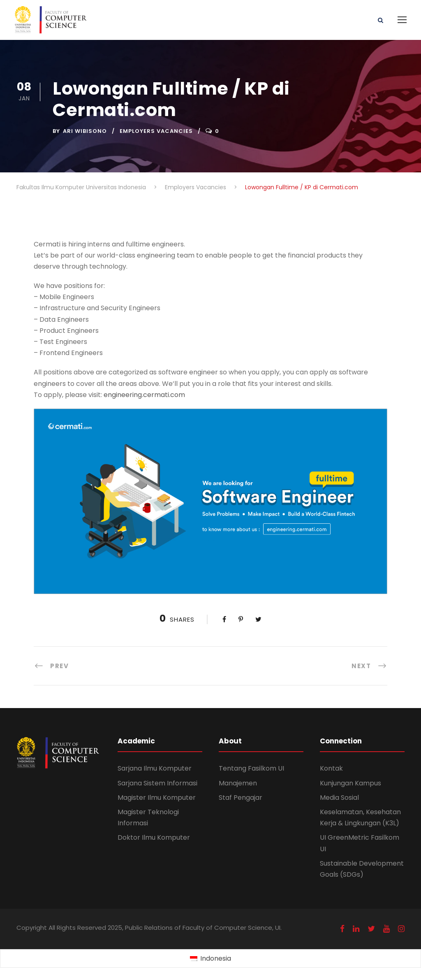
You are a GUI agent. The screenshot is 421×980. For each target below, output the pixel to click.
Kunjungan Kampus (350, 783)
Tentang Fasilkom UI (251, 768)
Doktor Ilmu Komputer (154, 837)
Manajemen (238, 783)
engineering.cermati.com (144, 395)
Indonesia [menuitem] (216, 958)
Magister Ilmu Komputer (157, 798)
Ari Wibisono (85, 131)
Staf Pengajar (241, 798)
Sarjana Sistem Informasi (157, 783)
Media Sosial (339, 798)
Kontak (331, 768)
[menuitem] (210, 959)
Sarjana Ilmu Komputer (155, 768)
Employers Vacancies (156, 131)
